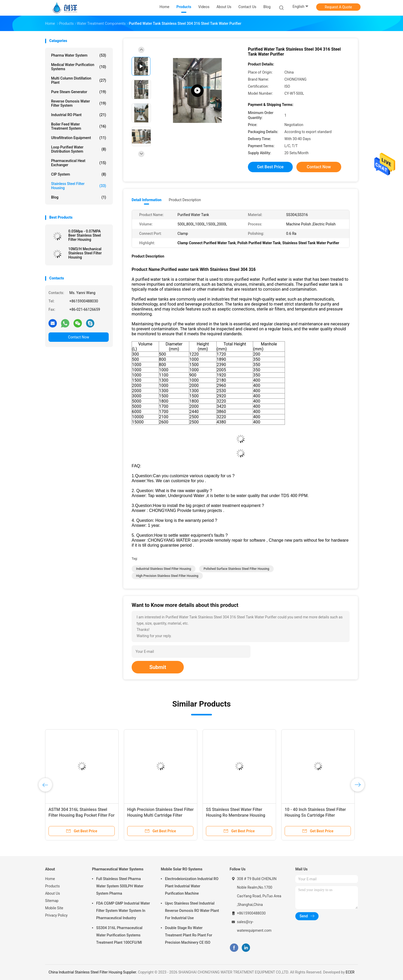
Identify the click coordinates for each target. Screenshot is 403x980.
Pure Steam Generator (79, 92)
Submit (158, 667)
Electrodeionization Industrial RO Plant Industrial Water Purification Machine (192, 886)
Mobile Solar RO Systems (182, 869)
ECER (350, 972)
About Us (53, 893)
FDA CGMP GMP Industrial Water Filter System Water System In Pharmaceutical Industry (123, 911)
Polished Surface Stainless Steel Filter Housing (236, 569)
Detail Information (146, 200)
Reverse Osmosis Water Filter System (79, 103)
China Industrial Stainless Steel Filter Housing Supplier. (93, 972)
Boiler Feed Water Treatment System (79, 126)
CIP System (79, 174)
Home (50, 879)
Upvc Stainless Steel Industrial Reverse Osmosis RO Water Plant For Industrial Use (192, 911)
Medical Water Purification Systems (79, 67)
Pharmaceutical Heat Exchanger (79, 163)
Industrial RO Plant (79, 115)
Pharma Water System (79, 55)
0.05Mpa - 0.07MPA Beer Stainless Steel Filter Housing (85, 235)
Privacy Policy (56, 915)
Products (52, 886)
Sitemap (52, 901)
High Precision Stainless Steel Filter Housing (167, 576)
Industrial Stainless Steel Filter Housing (164, 569)
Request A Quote (338, 7)
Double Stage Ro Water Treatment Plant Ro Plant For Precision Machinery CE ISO (189, 935)
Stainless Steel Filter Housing (79, 186)
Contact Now (79, 337)
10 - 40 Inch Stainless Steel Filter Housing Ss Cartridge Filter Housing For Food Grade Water (315, 815)
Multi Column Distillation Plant (79, 80)
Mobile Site (54, 908)
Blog (267, 7)
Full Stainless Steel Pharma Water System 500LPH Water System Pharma (120, 886)
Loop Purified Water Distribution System (79, 149)
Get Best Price (270, 167)
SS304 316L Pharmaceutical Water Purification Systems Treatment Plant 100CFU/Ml (119, 935)
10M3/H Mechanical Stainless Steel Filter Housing (85, 253)
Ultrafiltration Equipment (79, 138)
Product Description (185, 200)
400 (257, 380)
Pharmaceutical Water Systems (118, 869)
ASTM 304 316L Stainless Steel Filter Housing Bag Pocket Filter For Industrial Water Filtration (81, 815)
